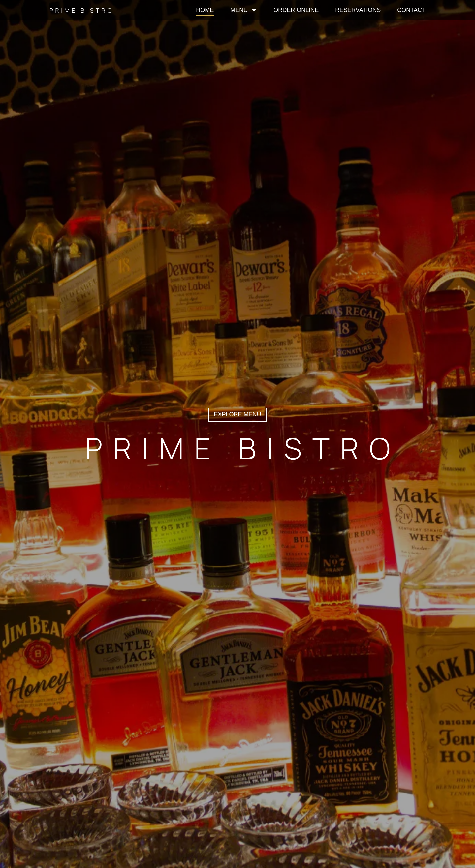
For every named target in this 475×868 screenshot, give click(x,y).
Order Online (296, 10)
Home (205, 10)
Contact (411, 10)
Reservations (358, 10)
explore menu (237, 414)
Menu (244, 10)
